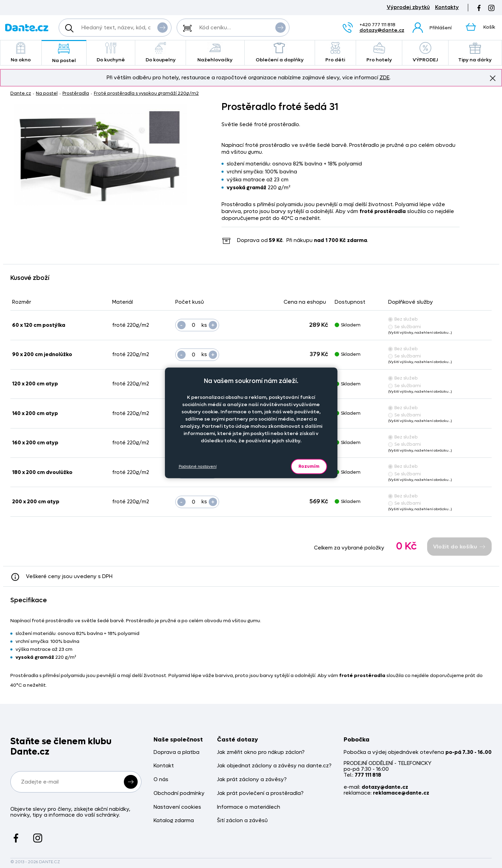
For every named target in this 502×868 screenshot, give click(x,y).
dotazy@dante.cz (382, 30)
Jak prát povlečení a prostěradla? (260, 793)
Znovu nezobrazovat (493, 78)
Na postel (64, 53)
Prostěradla (76, 93)
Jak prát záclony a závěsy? (252, 780)
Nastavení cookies (177, 807)
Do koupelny (160, 53)
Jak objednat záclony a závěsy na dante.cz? (274, 766)
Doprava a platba (176, 752)
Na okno (21, 53)
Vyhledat (163, 27)
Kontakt (164, 766)
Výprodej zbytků (408, 7)
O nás (161, 780)
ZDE (385, 78)
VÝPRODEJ (425, 53)
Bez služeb (403, 319)
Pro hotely (379, 53)
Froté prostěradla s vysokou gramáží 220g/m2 (146, 93)
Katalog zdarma (174, 821)
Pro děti (335, 53)
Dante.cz (21, 93)
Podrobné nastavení (198, 467)
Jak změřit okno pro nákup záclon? (261, 752)
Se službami (405, 327)
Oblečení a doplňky (280, 53)
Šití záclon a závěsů (242, 821)
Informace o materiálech (249, 807)
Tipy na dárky (475, 53)
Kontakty (447, 7)
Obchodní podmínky (179, 793)
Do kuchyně (111, 53)
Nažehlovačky (215, 53)
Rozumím (309, 466)
